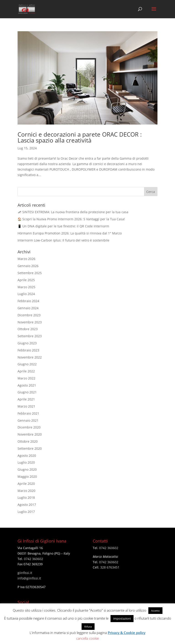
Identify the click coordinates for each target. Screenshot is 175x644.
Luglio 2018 (26, 497)
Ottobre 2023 (28, 329)
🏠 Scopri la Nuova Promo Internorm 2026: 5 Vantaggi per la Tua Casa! (71, 219)
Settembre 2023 (30, 336)
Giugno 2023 (27, 343)
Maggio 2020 (27, 477)
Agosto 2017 (27, 505)
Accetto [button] (155, 611)
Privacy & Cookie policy (127, 633)
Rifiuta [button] (88, 627)
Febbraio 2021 (28, 413)
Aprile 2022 (26, 371)
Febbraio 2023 (28, 350)
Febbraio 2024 (28, 301)
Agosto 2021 (27, 385)
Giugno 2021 (27, 392)
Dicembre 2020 (29, 427)
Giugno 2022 (27, 364)
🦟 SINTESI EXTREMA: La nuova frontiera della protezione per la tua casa (73, 212)
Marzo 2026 (26, 259)
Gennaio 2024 (28, 308)
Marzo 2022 (26, 378)
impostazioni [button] (122, 618)
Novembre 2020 (30, 434)
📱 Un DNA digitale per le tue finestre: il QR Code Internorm (63, 226)
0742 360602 (33, 559)
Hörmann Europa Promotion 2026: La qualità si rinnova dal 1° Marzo (70, 233)
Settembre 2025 (30, 273)
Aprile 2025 (26, 280)
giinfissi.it (25, 573)
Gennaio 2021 (28, 420)
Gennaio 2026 (28, 266)
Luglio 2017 (26, 512)
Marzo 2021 (26, 406)
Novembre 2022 (30, 357)
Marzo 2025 (26, 287)
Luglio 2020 (26, 462)
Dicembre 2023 (29, 315)
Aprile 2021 (26, 399)
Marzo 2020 (26, 491)
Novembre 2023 (30, 322)
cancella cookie (87, 638)
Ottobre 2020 (28, 441)
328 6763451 (110, 567)
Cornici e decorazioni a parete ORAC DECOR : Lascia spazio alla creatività (80, 137)
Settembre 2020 (30, 448)
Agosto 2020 (27, 456)
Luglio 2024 (26, 294)
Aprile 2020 (26, 484)
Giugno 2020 (27, 469)
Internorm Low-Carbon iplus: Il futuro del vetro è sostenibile (63, 240)
